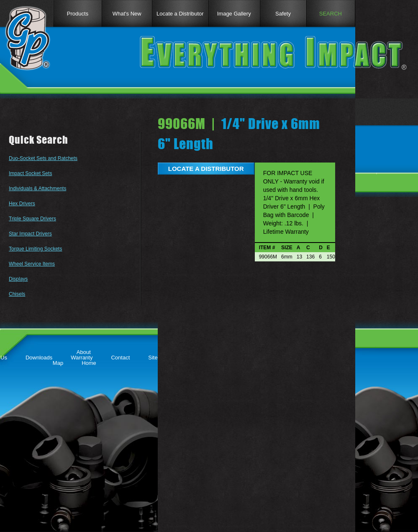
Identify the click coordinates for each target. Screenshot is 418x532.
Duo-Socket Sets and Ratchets (43, 158)
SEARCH (331, 14)
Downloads (39, 358)
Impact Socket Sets (30, 173)
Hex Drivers (22, 204)
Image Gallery (234, 14)
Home (89, 363)
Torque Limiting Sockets (35, 249)
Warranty (82, 358)
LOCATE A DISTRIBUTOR (206, 169)
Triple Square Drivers (32, 219)
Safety (283, 14)
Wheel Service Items (32, 264)
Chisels (17, 294)
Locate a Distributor (180, 14)
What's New (127, 14)
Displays (18, 279)
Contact (120, 358)
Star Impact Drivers (30, 234)
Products (78, 14)
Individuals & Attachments (37, 189)
